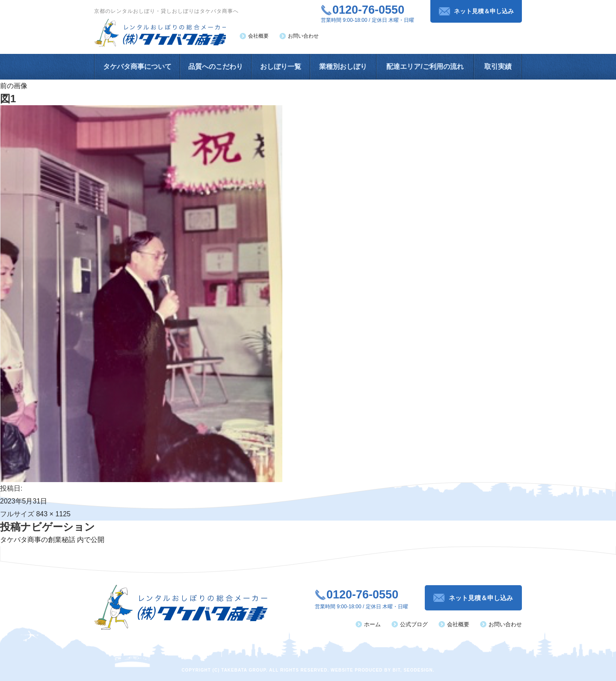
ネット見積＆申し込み (484, 11)
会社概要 (258, 36)
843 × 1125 (53, 514)
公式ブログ (414, 624)
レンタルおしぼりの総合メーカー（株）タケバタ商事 (161, 33)
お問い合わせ (303, 36)
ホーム (372, 624)
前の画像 (14, 86)
